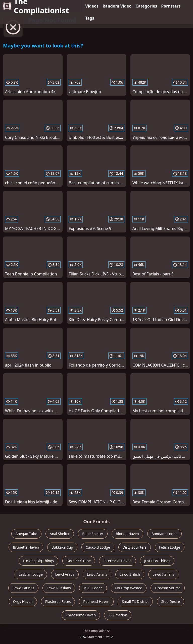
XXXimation (118, 615)
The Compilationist (36, 6)
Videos (92, 6)
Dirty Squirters (135, 547)
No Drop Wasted (129, 588)
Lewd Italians (163, 574)
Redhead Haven (96, 601)
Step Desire (171, 601)
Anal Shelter (60, 534)
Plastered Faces (58, 601)
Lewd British (130, 574)
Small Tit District (135, 601)
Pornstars (171, 6)
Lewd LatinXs (23, 588)
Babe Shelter (93, 534)
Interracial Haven (117, 561)
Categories (146, 6)
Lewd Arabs (65, 574)
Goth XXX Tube (79, 561)
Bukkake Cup (62, 547)
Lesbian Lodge (31, 574)
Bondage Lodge (165, 534)
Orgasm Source (167, 588)
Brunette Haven (26, 547)
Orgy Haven (23, 601)
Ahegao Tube (26, 534)
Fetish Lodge (170, 547)
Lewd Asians (97, 574)
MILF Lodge (93, 588)
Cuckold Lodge (98, 547)
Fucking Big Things (38, 561)
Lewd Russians (59, 588)
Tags (90, 18)
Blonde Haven (127, 534)
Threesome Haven (81, 615)
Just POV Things (157, 561)
